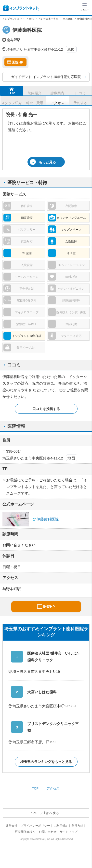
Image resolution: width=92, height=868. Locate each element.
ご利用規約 (61, 826)
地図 (71, 49)
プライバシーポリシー (35, 826)
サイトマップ (68, 832)
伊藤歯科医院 (48, 519)
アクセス (53, 788)
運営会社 (12, 826)
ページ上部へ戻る (46, 813)
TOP (35, 788)
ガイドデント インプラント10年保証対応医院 (46, 77)
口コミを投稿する (46, 409)
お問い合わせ (48, 832)
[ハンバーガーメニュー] (85, 7)
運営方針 (77, 826)
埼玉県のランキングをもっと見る (46, 762)
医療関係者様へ (25, 832)
